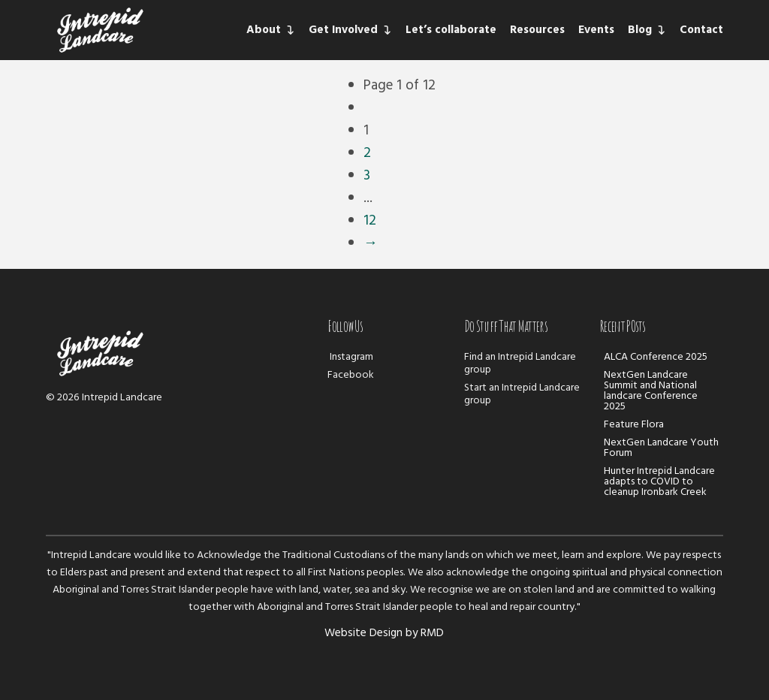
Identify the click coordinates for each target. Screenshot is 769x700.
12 (370, 221)
